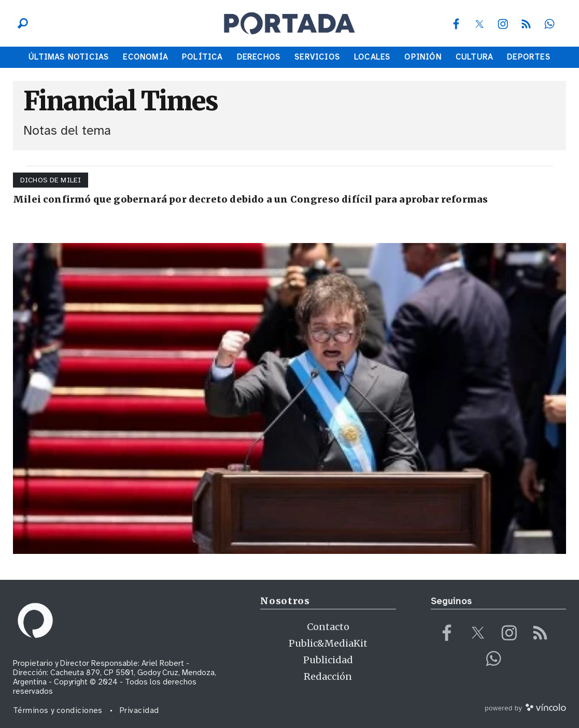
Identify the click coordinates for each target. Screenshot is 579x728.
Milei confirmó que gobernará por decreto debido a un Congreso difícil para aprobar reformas (250, 199)
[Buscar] (20, 23)
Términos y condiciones (58, 710)
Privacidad (139, 710)
